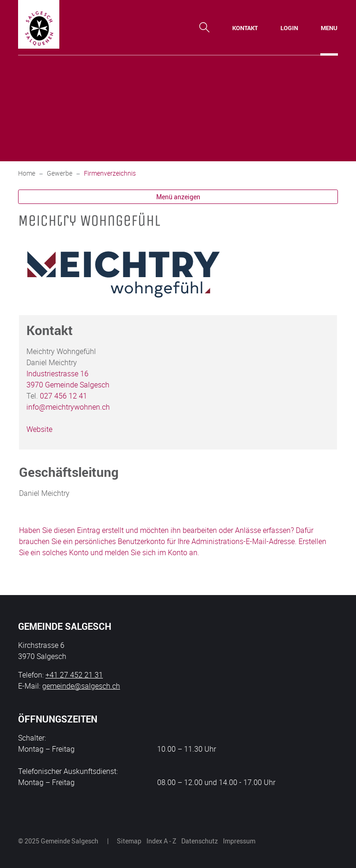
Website (39, 429)
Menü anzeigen (178, 197)
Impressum (239, 841)
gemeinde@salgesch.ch (81, 686)
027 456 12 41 (64, 396)
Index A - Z (161, 841)
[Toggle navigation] (329, 28)
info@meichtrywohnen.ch (68, 407)
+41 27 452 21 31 (74, 675)
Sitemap (129, 841)
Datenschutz (200, 841)
